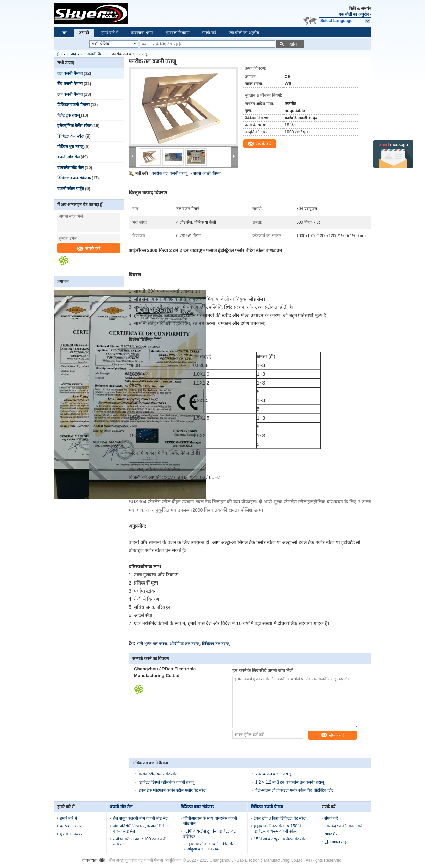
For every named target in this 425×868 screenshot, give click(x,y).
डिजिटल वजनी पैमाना (73, 105)
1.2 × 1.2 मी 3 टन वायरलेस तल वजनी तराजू (290, 782)
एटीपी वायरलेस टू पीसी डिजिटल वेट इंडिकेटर (210, 834)
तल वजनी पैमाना (94, 54)
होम (59, 54)
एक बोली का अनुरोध (354, 14)
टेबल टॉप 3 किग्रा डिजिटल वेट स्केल (280, 818)
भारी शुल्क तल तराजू (152, 644)
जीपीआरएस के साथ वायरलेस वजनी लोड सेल (210, 821)
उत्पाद (72, 54)
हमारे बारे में (110, 33)
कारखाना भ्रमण (142, 33)
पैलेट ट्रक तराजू (69, 115)
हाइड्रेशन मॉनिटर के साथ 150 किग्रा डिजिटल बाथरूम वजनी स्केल (280, 829)
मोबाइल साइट (336, 842)
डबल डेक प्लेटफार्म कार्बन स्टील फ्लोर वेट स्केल (172, 790)
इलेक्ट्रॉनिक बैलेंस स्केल (74, 126)
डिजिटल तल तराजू (216, 644)
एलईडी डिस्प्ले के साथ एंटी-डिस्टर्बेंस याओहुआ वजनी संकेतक (209, 847)
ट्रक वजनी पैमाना (70, 94)
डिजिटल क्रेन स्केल (71, 136)
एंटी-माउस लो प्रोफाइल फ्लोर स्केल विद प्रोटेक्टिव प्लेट (294, 790)
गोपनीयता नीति (94, 860)
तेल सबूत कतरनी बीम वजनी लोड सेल (141, 818)
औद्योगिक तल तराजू (184, 644)
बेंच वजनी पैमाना (70, 84)
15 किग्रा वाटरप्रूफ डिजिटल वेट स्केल (281, 839)
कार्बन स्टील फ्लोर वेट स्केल (158, 774)
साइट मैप (331, 834)
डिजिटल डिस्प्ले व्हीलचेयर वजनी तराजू (166, 782)
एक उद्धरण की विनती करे (343, 826)
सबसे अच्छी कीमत (207, 173)
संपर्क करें (209, 33)
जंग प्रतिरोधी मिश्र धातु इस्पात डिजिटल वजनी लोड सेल (141, 829)
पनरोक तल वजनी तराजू (170, 173)
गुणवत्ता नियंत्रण (178, 33)
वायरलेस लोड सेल (71, 168)
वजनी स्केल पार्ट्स (71, 189)
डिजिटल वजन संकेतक (74, 178)
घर (65, 33)
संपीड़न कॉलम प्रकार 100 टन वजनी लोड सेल (140, 841)
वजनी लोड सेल (69, 157)
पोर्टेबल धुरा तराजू (70, 147)
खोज (293, 44)
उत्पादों (84, 33)
